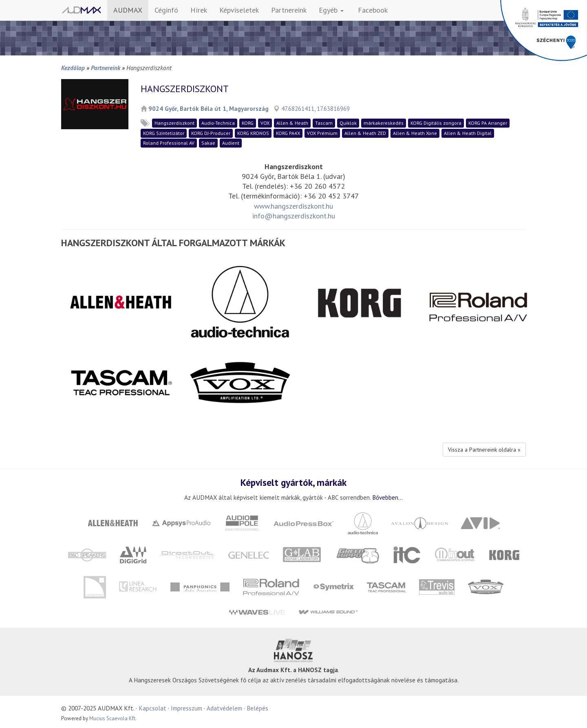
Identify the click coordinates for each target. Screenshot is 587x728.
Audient (231, 143)
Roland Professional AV (169, 143)
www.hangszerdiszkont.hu (293, 206)
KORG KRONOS (253, 133)
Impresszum (186, 708)
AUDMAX (128, 10)
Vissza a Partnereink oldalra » (484, 450)
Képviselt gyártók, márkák (293, 482)
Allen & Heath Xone (415, 133)
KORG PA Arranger (488, 123)
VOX (265, 123)
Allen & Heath (292, 123)
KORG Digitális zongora (436, 123)
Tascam (324, 123)
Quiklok (348, 123)
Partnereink (289, 10)
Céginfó (166, 10)
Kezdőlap (73, 68)
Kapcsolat (152, 708)
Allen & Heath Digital (468, 133)
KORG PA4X (288, 133)
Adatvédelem (224, 708)
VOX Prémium (322, 133)
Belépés (257, 708)
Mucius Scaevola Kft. (113, 718)
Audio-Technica (218, 123)
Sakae (208, 143)
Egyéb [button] (331, 10)
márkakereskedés (384, 123)
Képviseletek (239, 10)
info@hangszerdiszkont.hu (294, 216)
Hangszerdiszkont (174, 123)
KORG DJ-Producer (211, 133)
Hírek (199, 10)
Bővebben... (387, 497)
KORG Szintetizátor (164, 133)
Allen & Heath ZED (365, 133)
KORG (248, 123)
